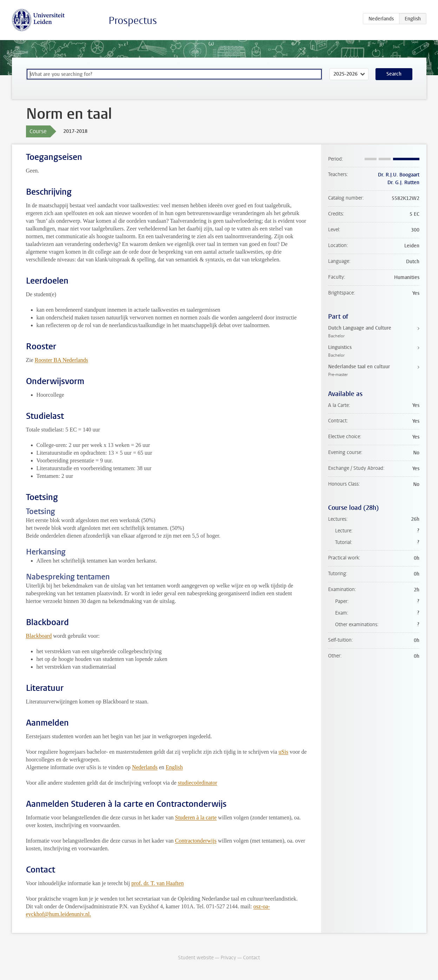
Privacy (228, 958)
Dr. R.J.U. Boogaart (399, 175)
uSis (283, 752)
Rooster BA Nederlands (61, 360)
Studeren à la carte (196, 817)
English (174, 767)
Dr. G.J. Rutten (403, 183)
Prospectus (133, 21)
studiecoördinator (197, 783)
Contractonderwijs (196, 841)
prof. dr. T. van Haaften (158, 883)
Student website (196, 958)
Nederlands (145, 767)
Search (394, 74)
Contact (251, 958)
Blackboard (39, 636)
